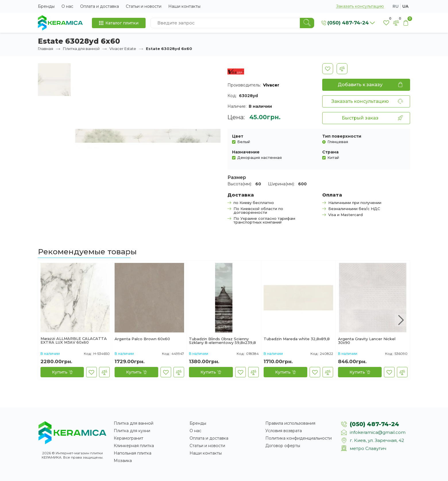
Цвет (238, 136)
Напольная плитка (133, 453)
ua (405, 6)
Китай (333, 157)
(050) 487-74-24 (374, 424)
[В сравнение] (342, 69)
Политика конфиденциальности (299, 438)
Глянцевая (338, 142)
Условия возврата (284, 431)
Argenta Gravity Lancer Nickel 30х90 (367, 341)
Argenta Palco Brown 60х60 (142, 339)
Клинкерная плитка (134, 446)
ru (396, 6)
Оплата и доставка (100, 6)
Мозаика (123, 461)
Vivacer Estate (123, 49)
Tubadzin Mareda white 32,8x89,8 (297, 339)
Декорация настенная (259, 157)
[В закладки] (328, 69)
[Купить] (62, 372)
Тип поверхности (342, 136)
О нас (67, 6)
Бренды (46, 6)
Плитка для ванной (81, 49)
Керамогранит (129, 438)
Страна (330, 152)
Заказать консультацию (360, 6)
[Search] (307, 23)
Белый (244, 142)
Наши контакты (184, 6)
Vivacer (271, 85)
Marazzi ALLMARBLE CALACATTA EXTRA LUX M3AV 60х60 (74, 340)
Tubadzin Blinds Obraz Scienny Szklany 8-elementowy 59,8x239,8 (222, 341)
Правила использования (290, 423)
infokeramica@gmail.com (378, 432)
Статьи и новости (144, 6)
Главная (46, 49)
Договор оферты (283, 446)
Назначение (246, 152)
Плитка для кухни (132, 431)
